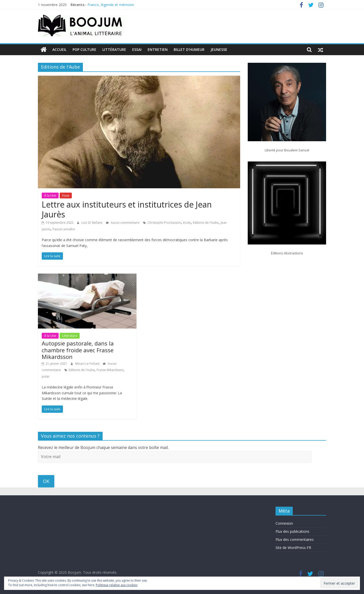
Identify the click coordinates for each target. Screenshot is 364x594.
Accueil (59, 49)
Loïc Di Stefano (92, 223)
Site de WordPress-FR (293, 548)
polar (46, 376)
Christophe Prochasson (164, 223)
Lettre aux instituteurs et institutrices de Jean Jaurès (127, 209)
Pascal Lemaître (64, 229)
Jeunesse (219, 49)
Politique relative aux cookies (117, 585)
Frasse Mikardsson (110, 370)
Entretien (158, 49)
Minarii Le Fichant (88, 363)
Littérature (114, 49)
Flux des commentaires (295, 539)
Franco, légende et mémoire (111, 5)
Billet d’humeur (189, 49)
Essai (137, 49)
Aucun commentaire (123, 223)
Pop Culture (84, 49)
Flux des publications (292, 531)
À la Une (50, 195)
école (187, 223)
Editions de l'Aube (206, 223)
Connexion (284, 523)
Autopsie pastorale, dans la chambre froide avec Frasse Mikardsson (78, 350)
